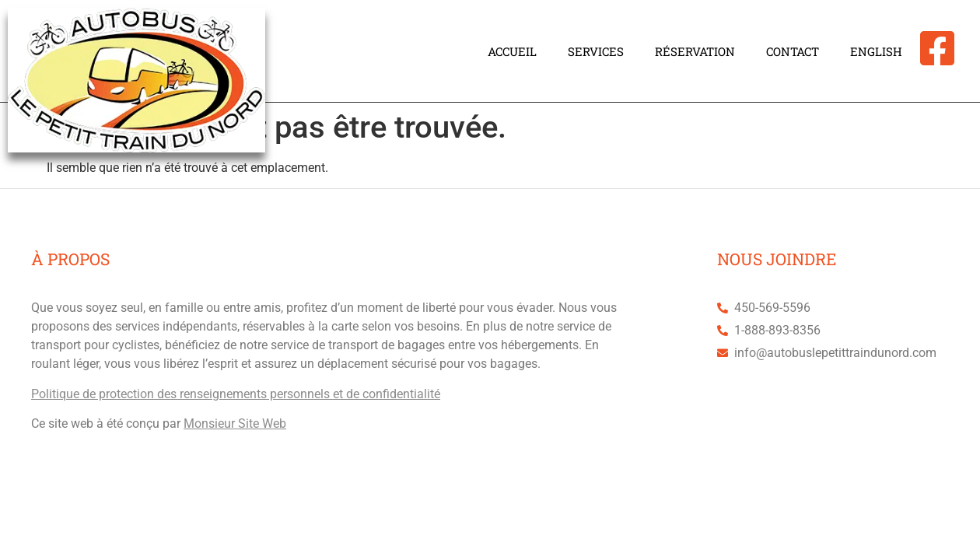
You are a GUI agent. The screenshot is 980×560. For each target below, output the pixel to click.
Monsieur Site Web (235, 423)
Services (596, 51)
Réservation (695, 51)
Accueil (512, 51)
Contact (793, 51)
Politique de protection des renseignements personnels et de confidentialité (236, 394)
